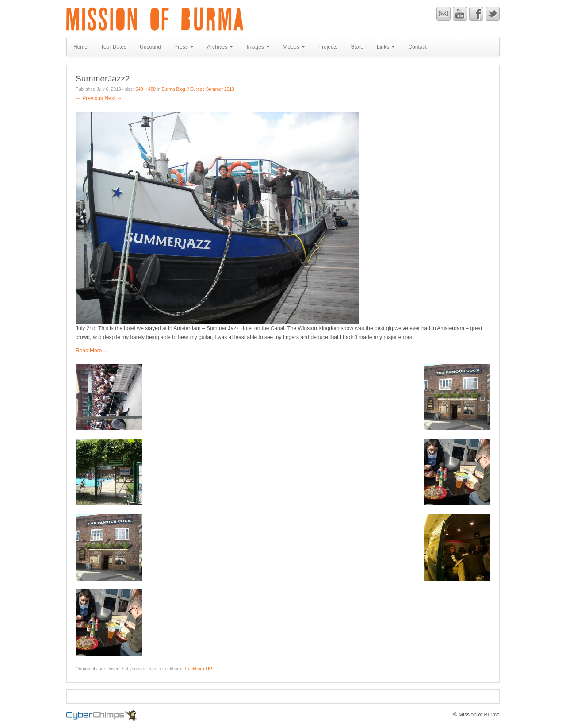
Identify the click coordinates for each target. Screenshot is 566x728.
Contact (417, 47)
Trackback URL (199, 669)
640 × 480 (145, 89)
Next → (113, 98)
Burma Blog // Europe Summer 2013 (198, 89)
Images (258, 47)
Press (184, 47)
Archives (220, 47)
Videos (294, 47)
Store (357, 47)
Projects (328, 47)
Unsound (150, 47)
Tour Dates (114, 47)
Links (386, 47)
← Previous (89, 98)
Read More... (91, 351)
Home (80, 47)
